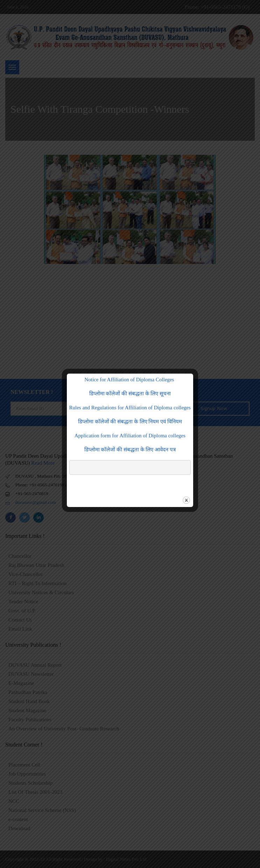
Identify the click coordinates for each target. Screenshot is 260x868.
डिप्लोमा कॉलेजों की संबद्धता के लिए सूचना (130, 394)
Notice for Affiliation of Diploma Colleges (130, 380)
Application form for (130, 436)
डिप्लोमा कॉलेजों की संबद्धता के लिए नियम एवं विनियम (130, 422)
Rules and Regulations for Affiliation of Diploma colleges (130, 408)
